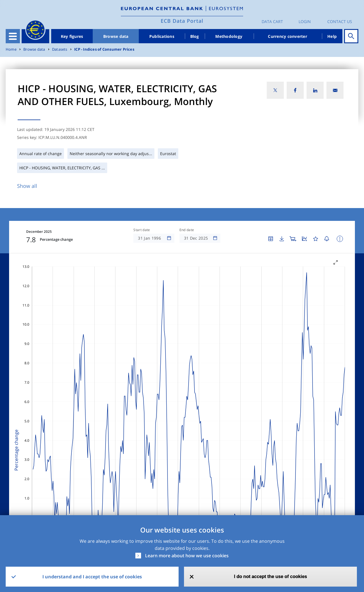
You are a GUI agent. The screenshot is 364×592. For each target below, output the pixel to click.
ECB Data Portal (182, 21)
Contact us (340, 21)
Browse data (116, 36)
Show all (27, 186)
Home (11, 49)
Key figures (72, 36)
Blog (195, 36)
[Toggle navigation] (13, 36)
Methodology (229, 36)
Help (332, 36)
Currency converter (288, 36)
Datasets (60, 49)
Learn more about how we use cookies (187, 556)
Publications (162, 36)
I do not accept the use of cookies (271, 576)
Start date (142, 230)
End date (187, 230)
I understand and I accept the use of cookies (92, 577)
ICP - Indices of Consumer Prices (104, 49)
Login (305, 21)
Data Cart (272, 21)
